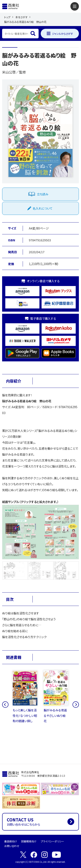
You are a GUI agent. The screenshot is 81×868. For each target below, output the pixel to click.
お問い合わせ (12, 846)
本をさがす (22, 17)
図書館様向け (29, 841)
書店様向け (11, 841)
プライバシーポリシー (52, 841)
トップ (7, 17)
